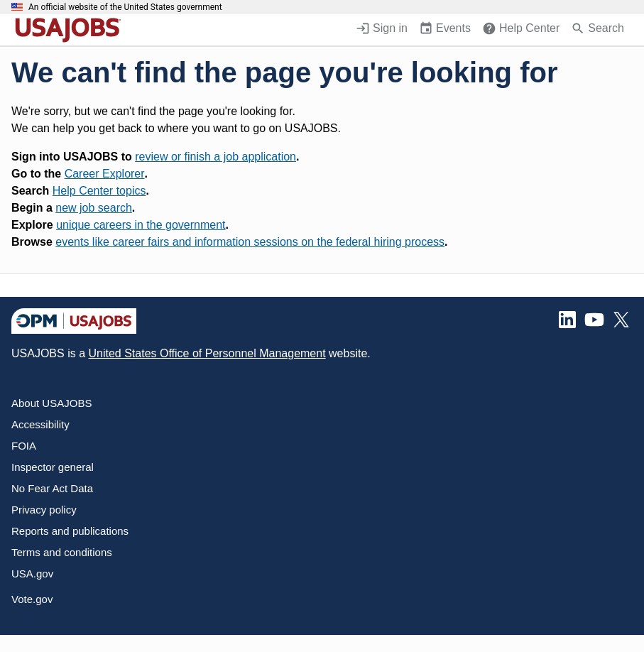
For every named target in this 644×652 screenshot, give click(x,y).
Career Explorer (105, 174)
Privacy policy (44, 510)
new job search (94, 208)
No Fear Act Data (52, 488)
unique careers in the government (141, 225)
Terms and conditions (62, 552)
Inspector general (53, 467)
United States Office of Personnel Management (207, 353)
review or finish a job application (215, 157)
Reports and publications (70, 531)
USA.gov (32, 574)
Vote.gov (32, 599)
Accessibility (40, 424)
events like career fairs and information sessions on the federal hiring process (250, 242)
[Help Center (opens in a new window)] (521, 30)
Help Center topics (99, 191)
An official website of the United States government (125, 7)
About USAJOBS (51, 403)
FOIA (24, 446)
